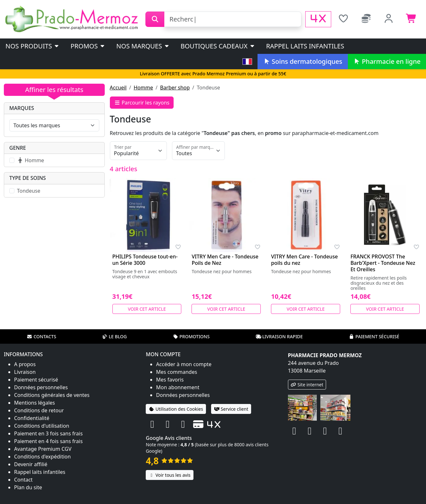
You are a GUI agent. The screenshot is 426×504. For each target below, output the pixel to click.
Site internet (307, 385)
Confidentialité (32, 418)
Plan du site (28, 487)
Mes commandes (176, 372)
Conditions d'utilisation (42, 426)
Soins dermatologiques (303, 61)
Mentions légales (35, 403)
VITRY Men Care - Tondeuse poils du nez (304, 260)
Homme (143, 88)
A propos (25, 364)
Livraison (25, 372)
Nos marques (143, 46)
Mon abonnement (178, 387)
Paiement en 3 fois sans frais (48, 433)
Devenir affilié (31, 464)
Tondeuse (29, 191)
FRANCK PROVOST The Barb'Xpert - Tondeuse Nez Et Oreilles (383, 263)
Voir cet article (147, 309)
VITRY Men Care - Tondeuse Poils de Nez (225, 260)
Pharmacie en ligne (387, 61)
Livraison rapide (279, 336)
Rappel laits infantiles (305, 46)
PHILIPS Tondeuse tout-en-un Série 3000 (145, 260)
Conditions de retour (39, 410)
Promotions (191, 336)
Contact (23, 480)
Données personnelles (41, 387)
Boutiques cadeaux (218, 46)
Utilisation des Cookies (176, 409)
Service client (231, 409)
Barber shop (175, 88)
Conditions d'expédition (42, 457)
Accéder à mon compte (184, 364)
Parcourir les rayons (142, 103)
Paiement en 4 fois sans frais (48, 441)
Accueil (118, 88)
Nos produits (33, 46)
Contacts (42, 336)
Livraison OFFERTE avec (213, 74)
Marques (22, 108)
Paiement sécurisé (374, 336)
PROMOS (88, 46)
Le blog (114, 336)
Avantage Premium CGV (43, 449)
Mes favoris (170, 380)
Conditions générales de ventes (52, 395)
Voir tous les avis (169, 475)
